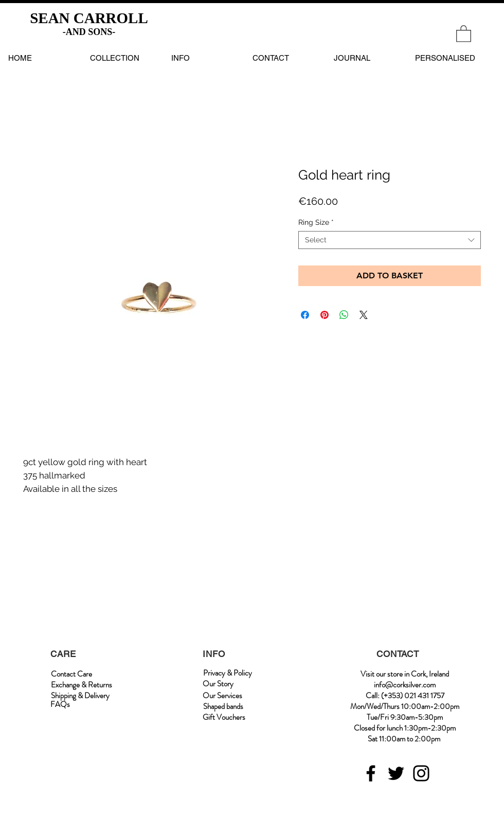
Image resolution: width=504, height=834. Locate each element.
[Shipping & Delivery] (80, 696)
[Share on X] (364, 315)
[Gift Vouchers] (224, 717)
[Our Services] (222, 696)
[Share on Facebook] (305, 315)
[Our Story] (218, 684)
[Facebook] (371, 773)
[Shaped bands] (223, 707)
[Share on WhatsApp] (344, 315)
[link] (464, 33)
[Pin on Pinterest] (325, 315)
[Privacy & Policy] (227, 673)
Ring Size (316, 222)
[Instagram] (421, 773)
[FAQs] (60, 705)
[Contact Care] (71, 674)
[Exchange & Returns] (82, 685)
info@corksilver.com (405, 685)
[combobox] (390, 240)
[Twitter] (396, 773)
